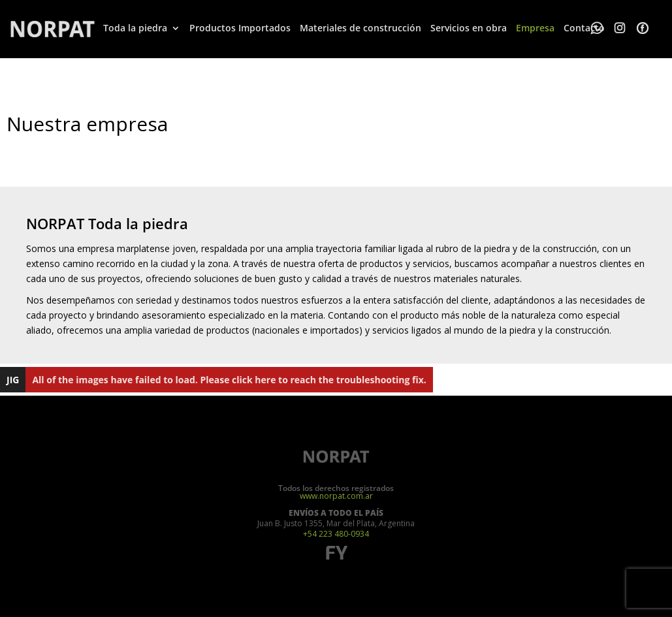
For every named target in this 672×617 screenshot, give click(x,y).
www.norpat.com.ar (336, 496)
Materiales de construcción (360, 28)
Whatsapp (597, 28)
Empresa (535, 28)
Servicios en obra (469, 28)
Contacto (584, 28)
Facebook (643, 28)
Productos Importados (240, 28)
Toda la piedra (135, 28)
